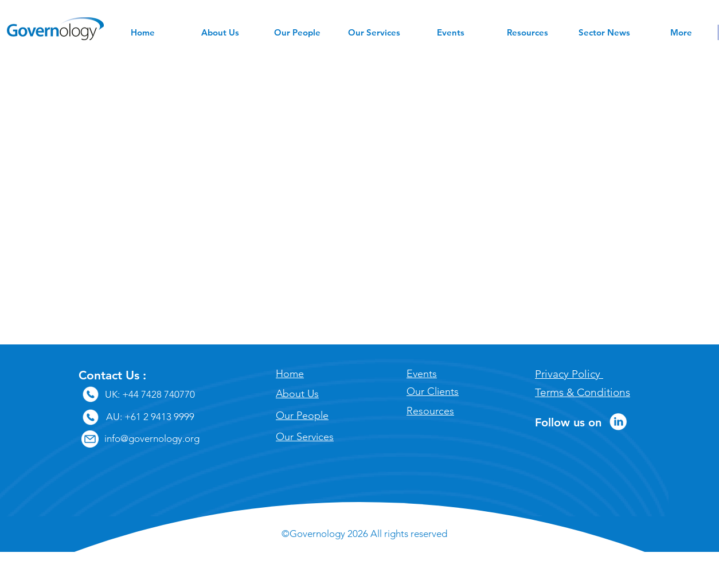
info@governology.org (152, 438)
